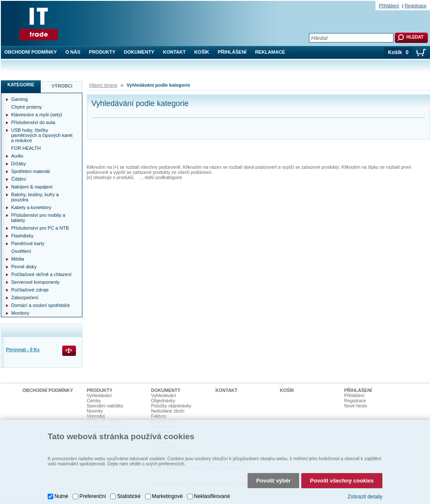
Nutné (61, 496)
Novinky (95, 411)
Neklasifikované (212, 496)
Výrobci (62, 86)
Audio (17, 156)
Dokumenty (139, 52)
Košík (202, 52)
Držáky (18, 164)
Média (18, 259)
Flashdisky (22, 236)
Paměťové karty (28, 243)
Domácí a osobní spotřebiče (41, 305)
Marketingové (167, 496)
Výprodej (96, 416)
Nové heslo (356, 406)
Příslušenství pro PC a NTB (40, 228)
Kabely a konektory (31, 207)
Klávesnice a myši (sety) (37, 115)
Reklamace (270, 52)
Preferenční (93, 496)
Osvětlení (21, 251)
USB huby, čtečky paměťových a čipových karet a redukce (42, 135)
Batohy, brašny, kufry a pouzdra (35, 197)
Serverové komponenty (35, 282)
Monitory (20, 313)
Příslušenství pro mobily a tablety (38, 218)
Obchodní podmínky (30, 52)
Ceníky (94, 401)
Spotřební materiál (30, 171)
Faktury (159, 416)
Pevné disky (24, 267)
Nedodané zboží (168, 411)
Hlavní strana (103, 85)
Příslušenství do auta (33, 122)
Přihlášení (232, 52)
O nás (73, 52)
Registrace (416, 6)
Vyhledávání (99, 395)
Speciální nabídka (105, 406)
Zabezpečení (25, 298)
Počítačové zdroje (30, 290)
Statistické (129, 496)
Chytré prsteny (27, 107)
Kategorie (21, 85)
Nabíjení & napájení (32, 187)
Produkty (102, 52)
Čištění (18, 179)
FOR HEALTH (26, 148)
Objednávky (163, 401)
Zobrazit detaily (365, 497)
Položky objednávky (171, 406)
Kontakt (174, 52)
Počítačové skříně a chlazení (41, 274)
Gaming (20, 99)
